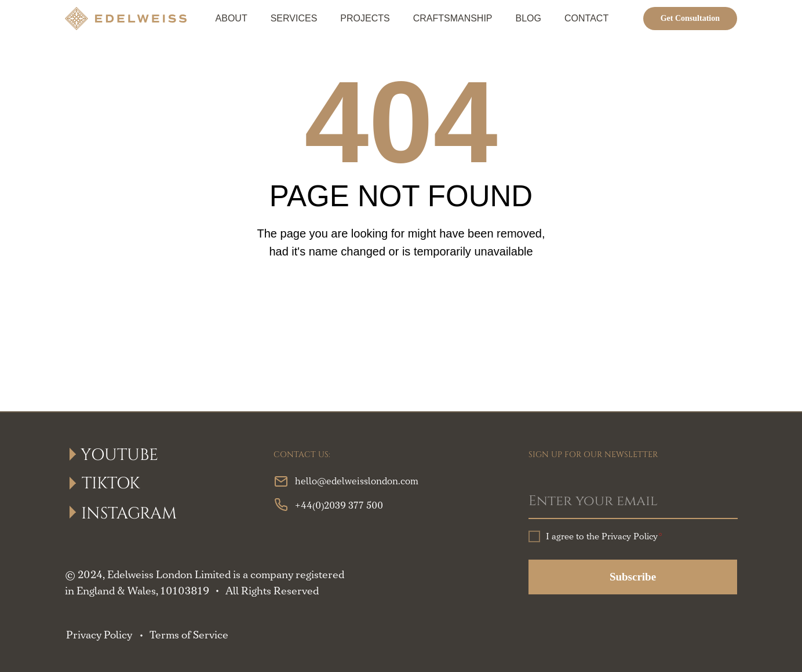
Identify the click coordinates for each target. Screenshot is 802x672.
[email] (633, 502)
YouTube (119, 455)
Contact (586, 18)
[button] (690, 19)
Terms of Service (189, 636)
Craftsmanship (453, 18)
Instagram (129, 514)
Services (294, 18)
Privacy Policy (99, 636)
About (232, 18)
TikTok (111, 483)
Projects (365, 18)
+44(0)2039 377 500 (339, 506)
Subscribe (633, 577)
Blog (528, 18)
